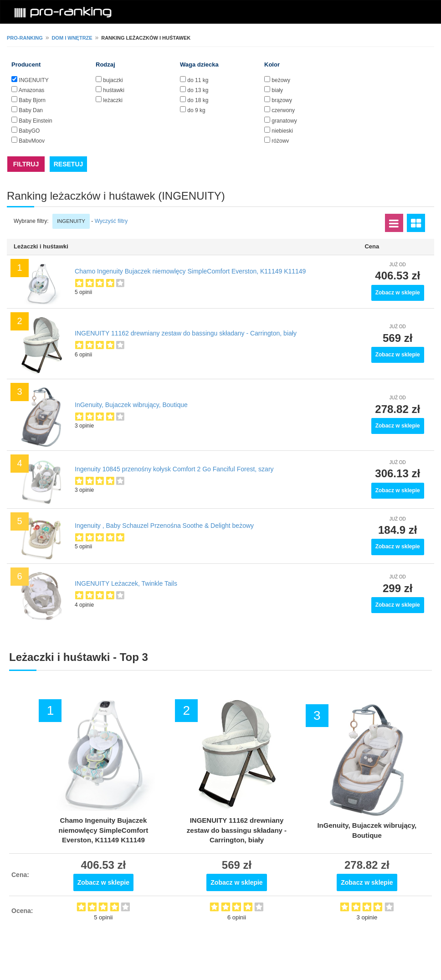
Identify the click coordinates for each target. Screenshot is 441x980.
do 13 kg (198, 90)
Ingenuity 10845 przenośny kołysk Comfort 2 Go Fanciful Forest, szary (174, 469)
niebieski (282, 131)
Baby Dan (31, 110)
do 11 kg (198, 80)
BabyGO (29, 131)
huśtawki (114, 90)
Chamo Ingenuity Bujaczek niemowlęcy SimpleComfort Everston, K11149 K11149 (190, 271)
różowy (280, 141)
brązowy (282, 100)
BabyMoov (32, 141)
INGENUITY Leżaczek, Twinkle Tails (126, 583)
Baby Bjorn (32, 100)
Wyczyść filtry (111, 221)
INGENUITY (33, 80)
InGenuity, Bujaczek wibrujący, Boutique (131, 405)
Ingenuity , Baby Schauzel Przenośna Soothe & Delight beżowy (164, 526)
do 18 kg (198, 100)
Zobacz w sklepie (398, 293)
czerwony (283, 110)
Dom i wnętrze (72, 38)
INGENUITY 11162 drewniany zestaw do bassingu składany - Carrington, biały (186, 333)
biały (277, 90)
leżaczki (113, 100)
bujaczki (113, 80)
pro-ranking (25, 38)
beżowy (281, 80)
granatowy (284, 121)
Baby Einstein (35, 121)
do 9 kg (196, 110)
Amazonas (32, 90)
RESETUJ (69, 164)
